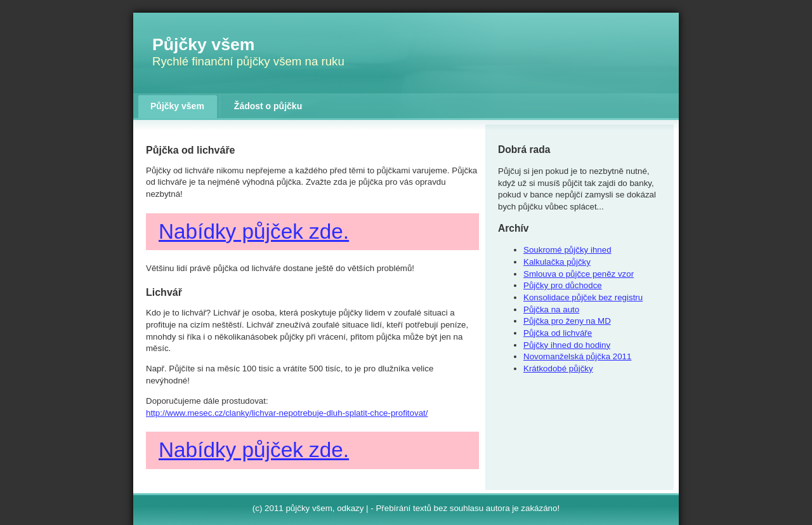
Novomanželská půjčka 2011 (577, 356)
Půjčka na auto (551, 309)
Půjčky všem (204, 44)
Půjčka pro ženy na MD (567, 321)
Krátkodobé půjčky (558, 369)
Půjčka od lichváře (558, 333)
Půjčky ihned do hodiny (567, 345)
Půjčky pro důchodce (563, 285)
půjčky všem (309, 508)
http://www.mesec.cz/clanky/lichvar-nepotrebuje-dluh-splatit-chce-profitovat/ (287, 413)
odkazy (350, 508)
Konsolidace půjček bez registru (583, 297)
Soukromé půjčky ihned (567, 250)
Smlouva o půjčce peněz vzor (579, 274)
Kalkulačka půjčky (557, 262)
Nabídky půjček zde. (254, 231)
